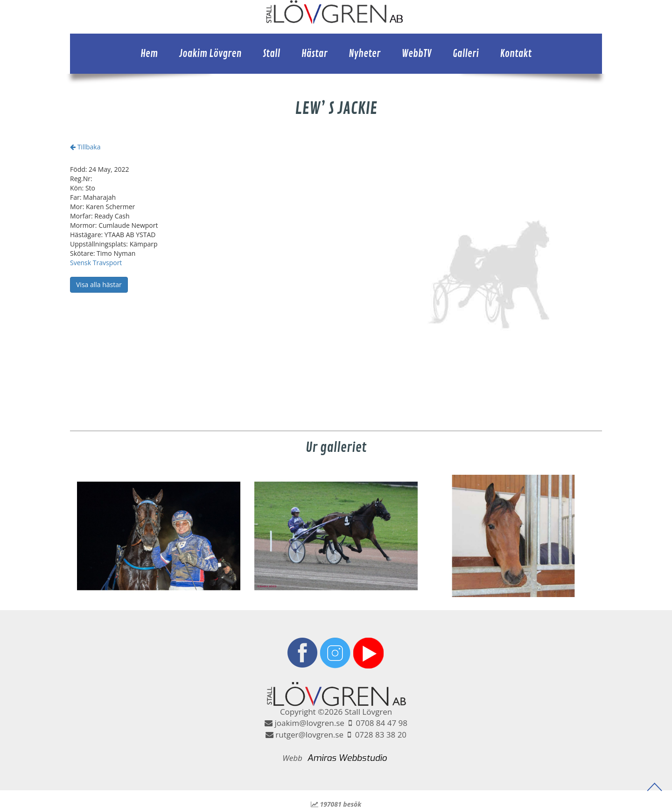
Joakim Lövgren (210, 54)
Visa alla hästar (99, 285)
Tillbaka (85, 147)
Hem (149, 54)
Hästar (315, 54)
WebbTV (417, 54)
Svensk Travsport (96, 263)
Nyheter (364, 54)
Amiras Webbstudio (347, 758)
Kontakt (516, 54)
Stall (271, 54)
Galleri (466, 54)
